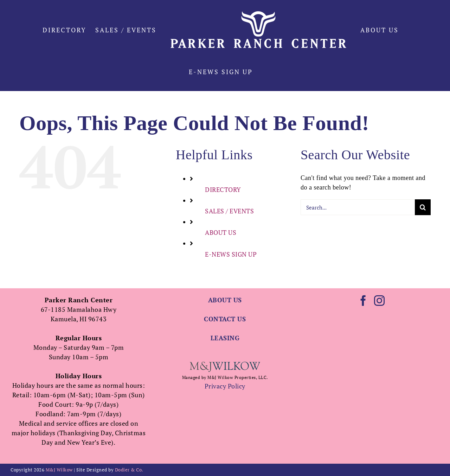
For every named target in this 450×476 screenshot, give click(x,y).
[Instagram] (380, 301)
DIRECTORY (223, 189)
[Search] (423, 207)
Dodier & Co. (129, 470)
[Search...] (358, 207)
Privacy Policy (225, 386)
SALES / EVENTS (229, 211)
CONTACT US (225, 319)
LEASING (225, 338)
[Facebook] (363, 301)
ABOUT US (221, 232)
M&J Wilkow (59, 470)
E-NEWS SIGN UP (231, 254)
